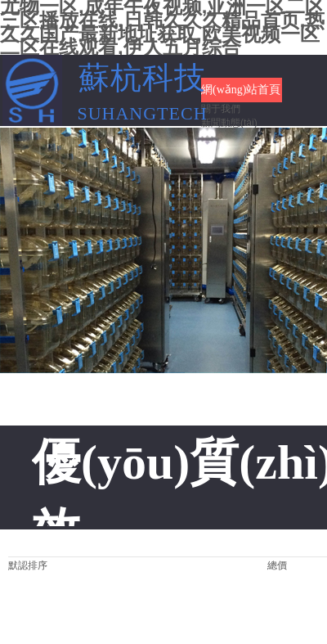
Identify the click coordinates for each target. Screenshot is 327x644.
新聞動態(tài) (229, 123)
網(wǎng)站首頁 (241, 90)
